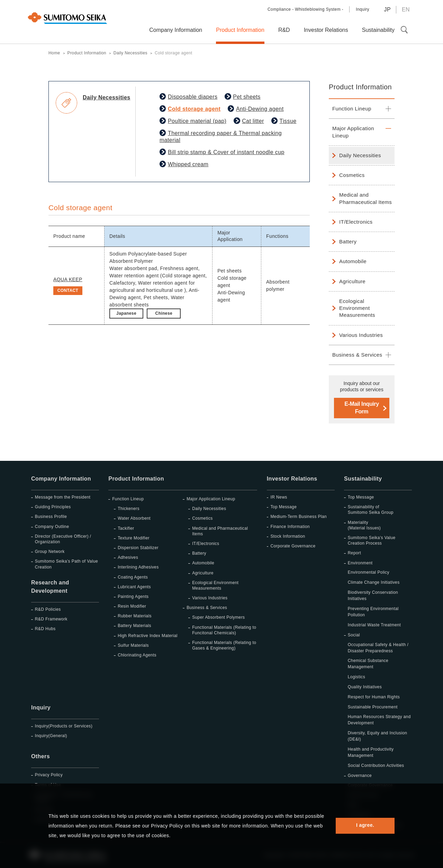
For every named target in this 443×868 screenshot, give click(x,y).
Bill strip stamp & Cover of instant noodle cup (226, 152)
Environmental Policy (369, 572)
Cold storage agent (194, 109)
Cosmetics (352, 175)
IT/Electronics (356, 222)
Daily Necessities (360, 155)
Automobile (353, 261)
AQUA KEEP (68, 279)
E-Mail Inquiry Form (361, 408)
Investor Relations (292, 479)
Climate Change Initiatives (374, 582)
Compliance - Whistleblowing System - (305, 9)
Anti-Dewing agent (260, 109)
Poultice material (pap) (197, 121)
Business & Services (357, 355)
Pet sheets (247, 97)
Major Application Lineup (353, 132)
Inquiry (363, 9)
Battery (348, 241)
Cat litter (253, 121)
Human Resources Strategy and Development (379, 720)
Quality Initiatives (365, 687)
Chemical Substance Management (368, 664)
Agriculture (352, 281)
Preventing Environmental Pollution (373, 612)
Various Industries (361, 335)
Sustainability (363, 479)
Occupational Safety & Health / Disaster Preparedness (378, 648)
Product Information (360, 87)
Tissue (288, 121)
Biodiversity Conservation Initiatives (373, 596)
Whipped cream (188, 164)
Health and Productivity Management (371, 752)
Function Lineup (352, 109)
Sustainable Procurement (373, 707)
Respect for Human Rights (374, 697)
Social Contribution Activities (376, 766)
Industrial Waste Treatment (374, 625)
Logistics (356, 677)
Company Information (61, 479)
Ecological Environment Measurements (357, 308)
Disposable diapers (193, 97)
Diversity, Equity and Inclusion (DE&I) (378, 736)
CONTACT (68, 290)
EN (406, 10)
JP (387, 10)
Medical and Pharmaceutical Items (365, 198)
